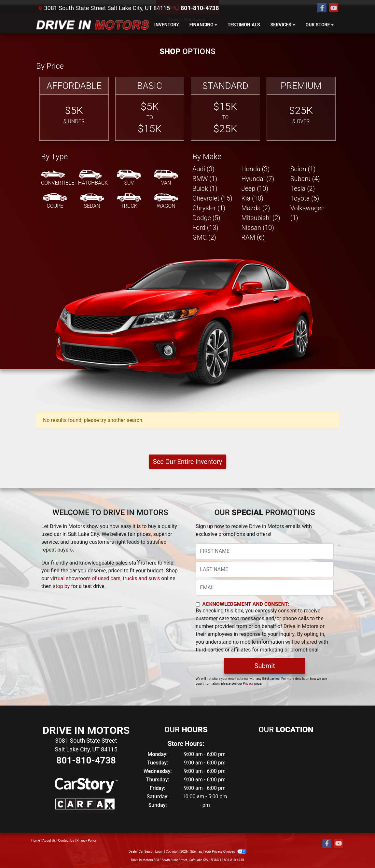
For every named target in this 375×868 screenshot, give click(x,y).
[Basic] (150, 109)
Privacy (248, 684)
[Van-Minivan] (166, 178)
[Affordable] (74, 109)
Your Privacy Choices (225, 852)
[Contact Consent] (198, 604)
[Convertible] (58, 178)
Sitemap (196, 852)
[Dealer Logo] (93, 25)
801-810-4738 (200, 8)
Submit (265, 666)
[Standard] (225, 109)
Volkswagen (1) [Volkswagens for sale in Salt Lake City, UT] (308, 213)
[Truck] (129, 201)
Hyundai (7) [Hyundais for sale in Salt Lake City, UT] (258, 179)
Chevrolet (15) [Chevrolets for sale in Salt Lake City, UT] (212, 198)
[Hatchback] (93, 178)
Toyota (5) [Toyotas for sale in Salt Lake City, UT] (305, 198)
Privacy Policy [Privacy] (87, 840)
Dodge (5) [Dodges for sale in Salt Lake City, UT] (206, 218)
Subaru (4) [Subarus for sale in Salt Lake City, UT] (305, 179)
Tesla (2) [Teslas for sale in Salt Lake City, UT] (303, 189)
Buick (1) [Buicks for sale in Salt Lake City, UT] (205, 189)
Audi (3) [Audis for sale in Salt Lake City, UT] (203, 169)
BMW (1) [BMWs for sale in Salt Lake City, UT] (205, 179)
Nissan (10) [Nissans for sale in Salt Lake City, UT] (258, 228)
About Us (49, 840)
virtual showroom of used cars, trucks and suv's (105, 578)
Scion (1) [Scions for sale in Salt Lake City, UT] (303, 169)
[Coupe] (55, 201)
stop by (61, 586)
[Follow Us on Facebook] (322, 8)
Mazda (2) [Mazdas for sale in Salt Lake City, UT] (256, 208)
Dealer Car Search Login (146, 852)
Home (36, 840)
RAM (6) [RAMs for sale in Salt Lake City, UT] (253, 237)
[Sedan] (92, 201)
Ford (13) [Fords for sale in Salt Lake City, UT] (205, 228)
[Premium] (301, 109)
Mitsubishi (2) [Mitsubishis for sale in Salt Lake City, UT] (261, 218)
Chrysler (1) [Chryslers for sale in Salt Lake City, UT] (209, 208)
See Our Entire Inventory (187, 462)
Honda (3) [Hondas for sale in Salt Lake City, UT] (255, 169)
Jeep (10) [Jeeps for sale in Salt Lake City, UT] (255, 189)
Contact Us (66, 840)
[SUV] (129, 178)
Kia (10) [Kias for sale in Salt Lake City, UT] (252, 198)
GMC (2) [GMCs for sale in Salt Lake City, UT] (204, 237)
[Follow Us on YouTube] (334, 8)
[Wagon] (166, 201)
